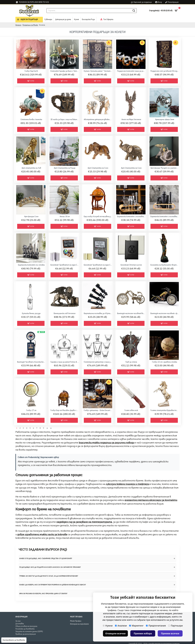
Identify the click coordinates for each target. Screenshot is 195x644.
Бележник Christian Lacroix (131, 265)
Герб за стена (131, 362)
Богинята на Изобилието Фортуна (165, 265)
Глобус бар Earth (31, 71)
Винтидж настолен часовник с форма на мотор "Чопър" (165, 313)
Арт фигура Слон (31, 216)
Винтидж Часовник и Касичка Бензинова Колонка (31, 362)
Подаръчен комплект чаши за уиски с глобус (131, 71)
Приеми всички (170, 633)
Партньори (175, 626)
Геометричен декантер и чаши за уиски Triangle (98, 362)
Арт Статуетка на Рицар (65, 168)
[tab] (97, 558)
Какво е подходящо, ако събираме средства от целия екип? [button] (46, 558)
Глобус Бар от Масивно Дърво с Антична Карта (65, 410)
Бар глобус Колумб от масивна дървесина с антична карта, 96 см (98, 216)
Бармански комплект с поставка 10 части (131, 216)
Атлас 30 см (65, 216)
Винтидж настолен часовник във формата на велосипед (131, 313)
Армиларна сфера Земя (165, 119)
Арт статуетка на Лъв (31, 168)
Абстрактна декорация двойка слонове (98, 119)
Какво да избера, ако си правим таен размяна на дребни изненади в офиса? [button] (53, 584)
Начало (18, 25)
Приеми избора (143, 633)
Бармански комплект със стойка (31, 265)
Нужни (108, 626)
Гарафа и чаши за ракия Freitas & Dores (65, 362)
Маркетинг (136, 626)
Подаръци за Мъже (30, 25)
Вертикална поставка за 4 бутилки (98, 313)
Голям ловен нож (131, 410)
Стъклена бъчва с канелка (31, 119)
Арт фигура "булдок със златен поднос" (165, 168)
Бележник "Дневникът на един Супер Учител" (65, 265)
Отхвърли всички (115, 633)
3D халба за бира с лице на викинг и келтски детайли (65, 119)
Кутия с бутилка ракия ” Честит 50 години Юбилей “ (98, 71)
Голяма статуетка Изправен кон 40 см (165, 410)
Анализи (121, 626)
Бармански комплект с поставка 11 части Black (165, 216)
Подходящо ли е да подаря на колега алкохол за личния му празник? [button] (50, 567)
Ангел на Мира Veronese (131, 119)
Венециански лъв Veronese (65, 313)
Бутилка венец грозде (31, 313)
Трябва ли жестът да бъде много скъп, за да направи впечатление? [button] (49, 575)
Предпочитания (156, 626)
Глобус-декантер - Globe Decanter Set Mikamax (98, 410)
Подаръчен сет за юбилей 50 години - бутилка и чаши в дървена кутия (165, 71)
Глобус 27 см (31, 410)
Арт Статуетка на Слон (98, 168)
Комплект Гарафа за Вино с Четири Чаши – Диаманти (65, 71)
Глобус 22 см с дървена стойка (165, 362)
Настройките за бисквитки (14, 640)
